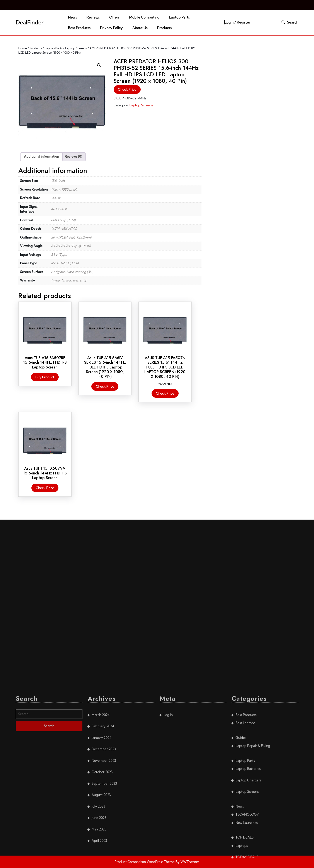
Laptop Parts (179, 17)
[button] (99, 65)
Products (164, 28)
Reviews (93, 17)
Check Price (127, 90)
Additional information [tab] (42, 156)
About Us (140, 28)
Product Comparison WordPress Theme (145, 862)
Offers (114, 17)
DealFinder (30, 22)
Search (290, 22)
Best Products (79, 28)
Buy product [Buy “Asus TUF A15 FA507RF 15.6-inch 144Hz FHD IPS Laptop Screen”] (45, 377)
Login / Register (237, 22)
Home (23, 48)
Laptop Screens (76, 48)
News (73, 17)
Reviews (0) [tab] (73, 156)
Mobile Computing (144, 17)
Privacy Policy (111, 28)
